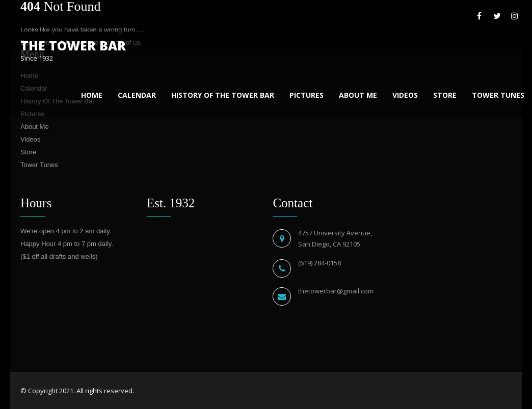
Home (92, 95)
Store (445, 95)
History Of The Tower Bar (223, 95)
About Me (358, 95)
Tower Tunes (498, 95)
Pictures (307, 95)
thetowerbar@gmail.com (336, 291)
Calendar (137, 95)
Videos (405, 95)
